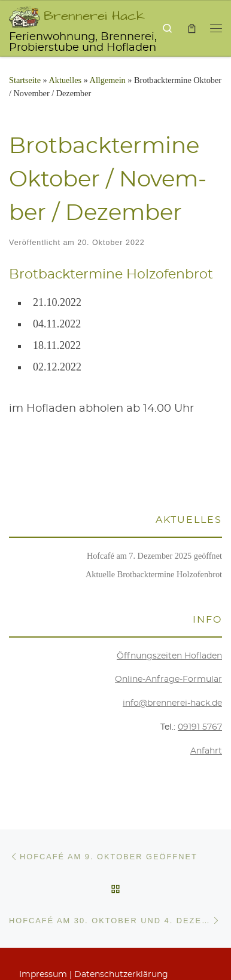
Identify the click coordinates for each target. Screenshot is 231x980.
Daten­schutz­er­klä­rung (121, 975)
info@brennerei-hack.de (172, 703)
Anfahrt (206, 751)
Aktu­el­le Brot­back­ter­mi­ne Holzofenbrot (154, 574)
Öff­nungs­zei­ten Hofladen (169, 656)
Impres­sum (43, 975)
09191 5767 (200, 727)
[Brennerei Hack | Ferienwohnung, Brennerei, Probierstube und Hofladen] (24, 15)
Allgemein (108, 80)
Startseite (25, 80)
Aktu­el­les (66, 80)
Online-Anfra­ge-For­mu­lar (168, 679)
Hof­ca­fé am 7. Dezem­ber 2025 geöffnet (154, 556)
